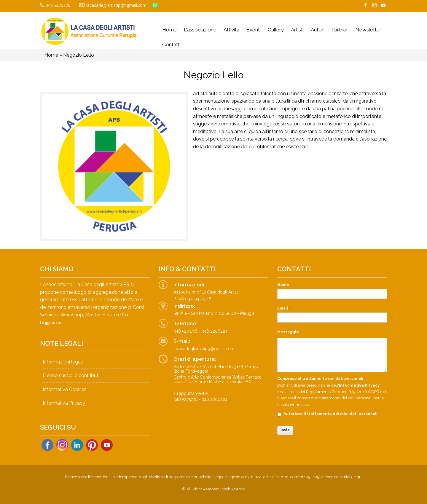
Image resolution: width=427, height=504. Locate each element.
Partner (340, 30)
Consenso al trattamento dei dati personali (321, 378)
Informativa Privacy (64, 403)
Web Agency (234, 489)
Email (284, 308)
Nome (283, 285)
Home (169, 30)
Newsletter (368, 30)
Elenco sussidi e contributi (71, 375)
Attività (231, 30)
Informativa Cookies (65, 389)
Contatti (171, 44)
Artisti (297, 30)
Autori (318, 30)
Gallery (276, 30)
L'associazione (200, 30)
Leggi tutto (51, 323)
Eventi (254, 30)
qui (360, 477)
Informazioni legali (63, 362)
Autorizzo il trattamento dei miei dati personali (330, 414)
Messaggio (288, 332)
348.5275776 (55, 5)
